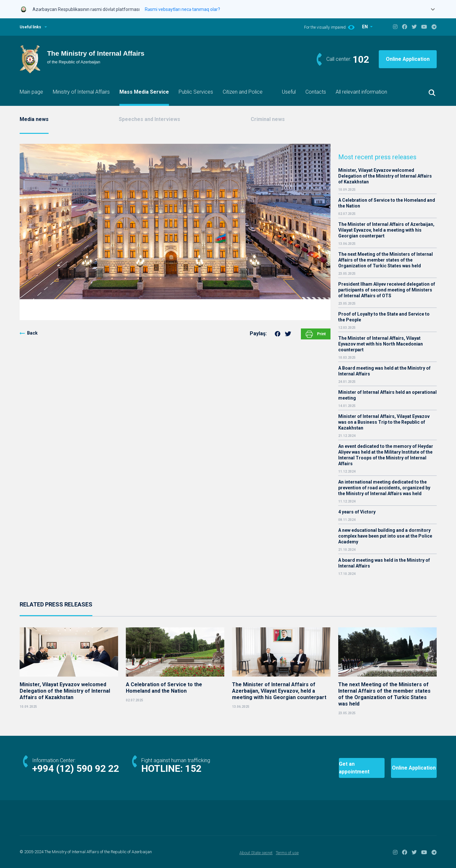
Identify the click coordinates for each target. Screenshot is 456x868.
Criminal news (268, 119)
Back (32, 333)
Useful (289, 92)
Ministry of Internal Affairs (81, 92)
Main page (31, 92)
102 (361, 59)
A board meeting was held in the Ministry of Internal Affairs (384, 563)
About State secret (256, 853)
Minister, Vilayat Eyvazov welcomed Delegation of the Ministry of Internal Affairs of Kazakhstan (385, 176)
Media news (34, 119)
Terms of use (287, 853)
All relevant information (361, 92)
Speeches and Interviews (149, 119)
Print (316, 334)
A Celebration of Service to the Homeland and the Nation (387, 203)
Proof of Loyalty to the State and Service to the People (384, 317)
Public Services (196, 92)
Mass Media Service (144, 92)
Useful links (30, 27)
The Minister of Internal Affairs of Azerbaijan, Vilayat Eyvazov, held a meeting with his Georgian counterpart (386, 230)
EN (365, 27)
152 (193, 768)
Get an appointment (337, 768)
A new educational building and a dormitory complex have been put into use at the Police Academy (385, 536)
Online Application (408, 59)
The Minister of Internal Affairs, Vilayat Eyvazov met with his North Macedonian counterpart (381, 344)
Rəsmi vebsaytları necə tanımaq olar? (182, 9)
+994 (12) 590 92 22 (76, 768)
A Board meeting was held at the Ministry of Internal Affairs (384, 371)
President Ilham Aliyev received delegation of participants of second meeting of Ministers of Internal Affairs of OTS (387, 290)
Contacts (316, 92)
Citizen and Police (243, 92)
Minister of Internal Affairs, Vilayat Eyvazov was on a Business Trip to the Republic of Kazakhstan (384, 422)
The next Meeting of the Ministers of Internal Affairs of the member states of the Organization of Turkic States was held (386, 260)
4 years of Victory (357, 512)
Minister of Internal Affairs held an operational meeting (387, 395)
